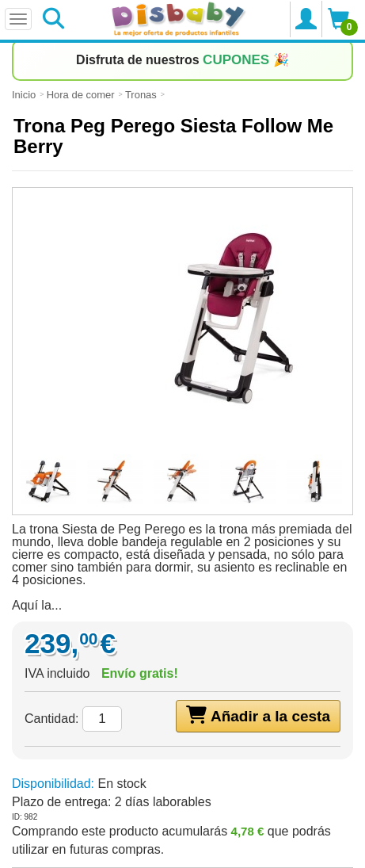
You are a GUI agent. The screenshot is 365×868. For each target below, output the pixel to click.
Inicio (24, 95)
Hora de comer (81, 95)
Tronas (141, 95)
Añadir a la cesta (258, 715)
